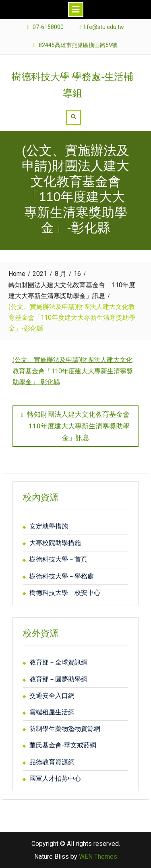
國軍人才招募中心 (55, 779)
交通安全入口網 (52, 696)
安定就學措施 (49, 526)
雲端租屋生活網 (52, 712)
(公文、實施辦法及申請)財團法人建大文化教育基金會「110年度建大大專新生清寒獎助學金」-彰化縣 (73, 371)
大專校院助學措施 (55, 543)
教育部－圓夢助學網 (58, 679)
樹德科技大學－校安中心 (65, 593)
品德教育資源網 (52, 762)
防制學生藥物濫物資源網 (65, 729)
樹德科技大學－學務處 (62, 576)
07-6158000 (48, 27)
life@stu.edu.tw (104, 27)
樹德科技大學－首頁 (58, 559)
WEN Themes (98, 857)
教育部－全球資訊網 (58, 662)
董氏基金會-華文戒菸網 (63, 745)
